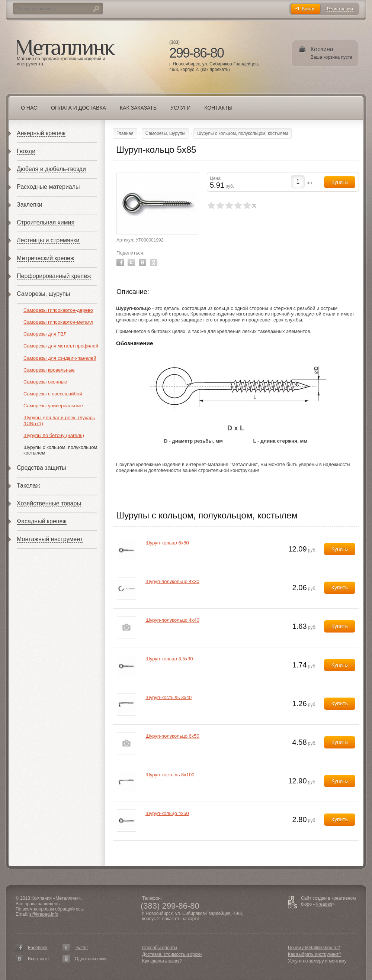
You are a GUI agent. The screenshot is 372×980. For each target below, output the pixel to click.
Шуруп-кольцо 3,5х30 (169, 659)
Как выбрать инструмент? (315, 954)
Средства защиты (41, 468)
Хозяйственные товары (49, 503)
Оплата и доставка (78, 108)
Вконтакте (38, 959)
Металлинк (66, 48)
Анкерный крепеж (41, 133)
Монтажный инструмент (50, 539)
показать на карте (181, 919)
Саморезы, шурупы (43, 294)
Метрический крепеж (45, 258)
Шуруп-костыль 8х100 (170, 775)
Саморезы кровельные (49, 370)
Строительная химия (46, 222)
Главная (125, 133)
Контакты (218, 108)
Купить (340, 549)
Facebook (120, 262)
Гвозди (26, 151)
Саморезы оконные (45, 382)
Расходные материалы (48, 187)
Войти (308, 9)
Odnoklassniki (154, 262)
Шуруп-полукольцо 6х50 (172, 736)
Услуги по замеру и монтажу (317, 961)
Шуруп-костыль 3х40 (169, 697)
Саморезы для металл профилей (61, 346)
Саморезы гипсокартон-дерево (58, 310)
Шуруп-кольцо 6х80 (167, 543)
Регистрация (340, 9)
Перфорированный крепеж (54, 276)
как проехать (215, 70)
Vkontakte (142, 262)
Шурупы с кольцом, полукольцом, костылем (243, 133)
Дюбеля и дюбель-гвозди (51, 169)
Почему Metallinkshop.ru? (314, 948)
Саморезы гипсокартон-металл (58, 322)
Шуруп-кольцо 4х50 (167, 813)
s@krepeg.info (44, 914)
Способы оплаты (160, 948)
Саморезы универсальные (53, 406)
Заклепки (30, 205)
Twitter (131, 262)
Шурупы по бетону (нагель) (54, 435)
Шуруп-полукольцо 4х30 (172, 581)
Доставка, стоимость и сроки (172, 954)
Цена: (216, 178)
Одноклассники (91, 959)
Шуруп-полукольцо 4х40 (172, 620)
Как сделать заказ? (162, 961)
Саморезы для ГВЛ (45, 334)
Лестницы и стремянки (48, 240)
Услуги (180, 108)
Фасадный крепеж (42, 521)
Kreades (324, 904)
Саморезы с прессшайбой (53, 394)
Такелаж (28, 486)
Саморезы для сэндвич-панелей (60, 358)
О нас (29, 108)
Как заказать (138, 108)
